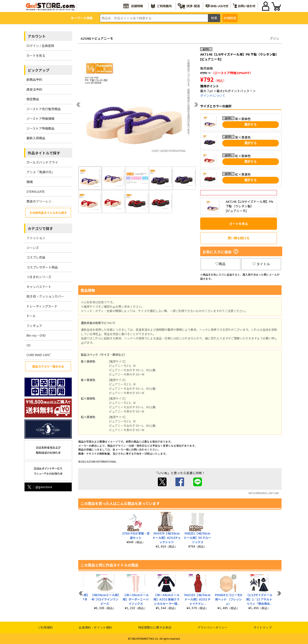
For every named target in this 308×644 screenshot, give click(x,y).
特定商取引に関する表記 (155, 627)
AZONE (86, 38)
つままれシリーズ (39, 277)
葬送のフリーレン (39, 201)
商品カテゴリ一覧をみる (48, 366)
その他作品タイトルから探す (48, 213)
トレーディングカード (42, 306)
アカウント (37, 36)
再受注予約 (34, 89)
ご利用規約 (45, 627)
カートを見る (36, 55)
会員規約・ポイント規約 (95, 627)
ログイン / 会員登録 (40, 46)
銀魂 (30, 182)
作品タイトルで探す (44, 153)
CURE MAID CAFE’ (39, 355)
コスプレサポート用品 (42, 267)
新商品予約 (34, 80)
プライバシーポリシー (212, 627)
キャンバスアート (39, 287)
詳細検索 (230, 18)
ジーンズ (33, 248)
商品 (220, 264)
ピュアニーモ (104, 38)
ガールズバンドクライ (42, 162)
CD (29, 345)
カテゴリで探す (40, 228)
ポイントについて (213, 95)
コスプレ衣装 (36, 257)
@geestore (39, 487)
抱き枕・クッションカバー (45, 296)
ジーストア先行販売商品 (44, 109)
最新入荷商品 (36, 138)
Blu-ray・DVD (36, 335)
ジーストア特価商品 (40, 128)
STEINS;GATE (36, 191)
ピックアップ (38, 70)
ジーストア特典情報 (40, 118)
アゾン (274, 38)
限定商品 (33, 99)
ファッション (36, 238)
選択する (250, 124)
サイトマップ (263, 627)
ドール (31, 316)
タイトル (261, 264)
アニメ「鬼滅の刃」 (41, 172)
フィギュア (34, 326)
